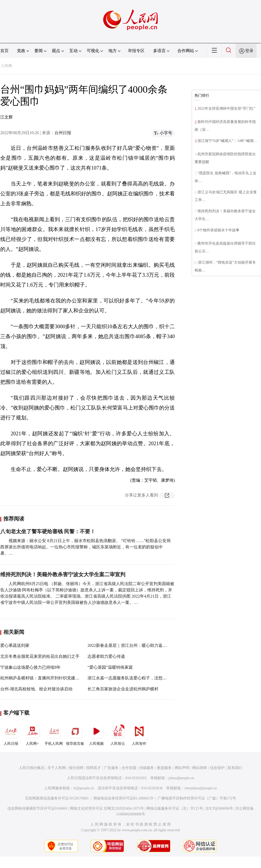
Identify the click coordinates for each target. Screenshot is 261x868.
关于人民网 (57, 768)
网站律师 (200, 768)
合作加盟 (129, 768)
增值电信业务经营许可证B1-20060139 (123, 798)
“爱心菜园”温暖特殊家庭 (110, 667)
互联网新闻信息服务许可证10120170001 (57, 798)
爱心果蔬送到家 (15, 645)
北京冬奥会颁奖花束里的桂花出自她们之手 (40, 656)
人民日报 (11, 734)
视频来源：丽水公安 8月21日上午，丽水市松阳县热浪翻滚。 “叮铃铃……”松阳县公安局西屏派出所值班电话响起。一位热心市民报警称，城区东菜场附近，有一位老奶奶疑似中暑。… (85, 547)
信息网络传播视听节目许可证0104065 (37, 808)
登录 (249, 51)
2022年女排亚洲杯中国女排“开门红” (226, 109)
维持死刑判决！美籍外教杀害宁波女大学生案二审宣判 (63, 574)
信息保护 (217, 768)
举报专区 (136, 51)
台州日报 (63, 133)
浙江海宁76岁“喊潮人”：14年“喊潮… (227, 141)
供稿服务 (147, 768)
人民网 (7, 66)
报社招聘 (76, 768)
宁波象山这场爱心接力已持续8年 (30, 667)
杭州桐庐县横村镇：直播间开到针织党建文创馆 (44, 678)
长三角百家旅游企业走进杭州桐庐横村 (123, 689)
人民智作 (139, 734)
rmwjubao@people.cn (201, 788)
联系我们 (235, 768)
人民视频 (96, 734)
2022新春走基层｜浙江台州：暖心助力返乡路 (129, 645)
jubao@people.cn (181, 778)
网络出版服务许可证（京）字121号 (175, 808)
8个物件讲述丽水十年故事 (218, 230)
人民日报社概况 (32, 768)
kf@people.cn (84, 788)
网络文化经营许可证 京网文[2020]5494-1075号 (107, 808)
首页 (4, 51)
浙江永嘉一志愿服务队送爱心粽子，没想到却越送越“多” (139, 678)
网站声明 (182, 768)
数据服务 (164, 768)
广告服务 (111, 768)
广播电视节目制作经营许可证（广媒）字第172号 (197, 798)
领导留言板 (75, 734)
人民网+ (32, 734)
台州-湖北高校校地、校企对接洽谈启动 (36, 689)
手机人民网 (54, 734)
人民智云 (118, 734)
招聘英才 (94, 768)
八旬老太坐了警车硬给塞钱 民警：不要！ (48, 531)
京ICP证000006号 (219, 808)
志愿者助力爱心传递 (106, 656)
